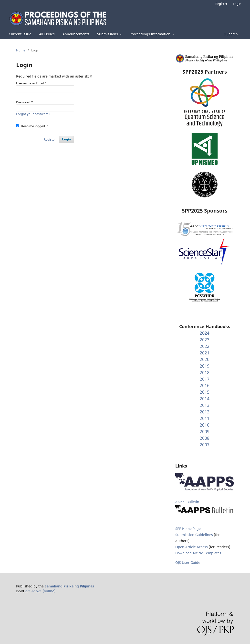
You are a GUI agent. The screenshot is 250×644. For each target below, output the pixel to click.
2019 (205, 366)
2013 (205, 405)
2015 (205, 392)
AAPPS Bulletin (187, 502)
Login (237, 4)
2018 (205, 372)
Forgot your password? (33, 114)
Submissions (108, 34)
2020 (205, 359)
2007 (205, 445)
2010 (205, 425)
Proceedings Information (151, 34)
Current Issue (20, 34)
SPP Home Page (188, 529)
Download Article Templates (198, 553)
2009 (205, 431)
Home (21, 50)
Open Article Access (192, 547)
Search (231, 34)
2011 (205, 418)
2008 (205, 438)
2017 (205, 379)
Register (221, 4)
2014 (205, 399)
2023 (205, 340)
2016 (205, 385)
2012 (205, 412)
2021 (205, 353)
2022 (205, 346)
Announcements (76, 34)
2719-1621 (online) (40, 591)
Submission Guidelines (195, 535)
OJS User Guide (188, 562)
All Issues (47, 34)
